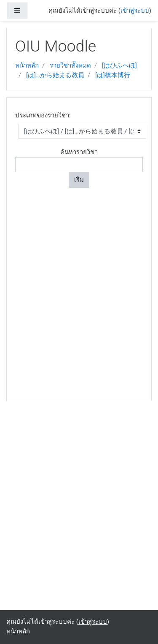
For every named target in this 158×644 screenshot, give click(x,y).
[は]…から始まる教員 (55, 75)
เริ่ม (79, 180)
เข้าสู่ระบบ (135, 11)
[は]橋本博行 (113, 75)
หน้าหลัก (27, 65)
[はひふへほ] (119, 65)
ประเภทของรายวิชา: (43, 115)
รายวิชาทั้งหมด (70, 65)
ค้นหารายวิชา (79, 152)
